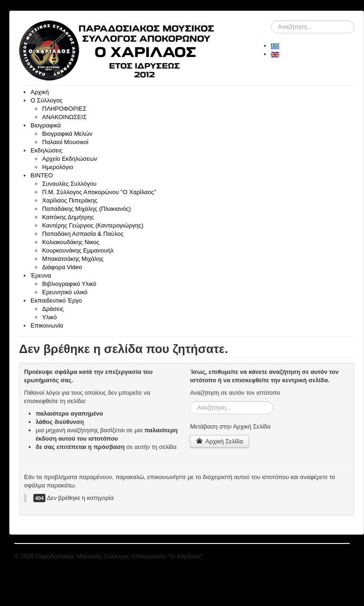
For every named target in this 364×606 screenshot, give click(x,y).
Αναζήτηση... (271, 21)
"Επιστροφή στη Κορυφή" (316, 556)
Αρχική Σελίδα (219, 441)
